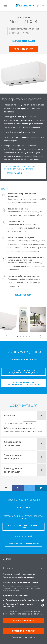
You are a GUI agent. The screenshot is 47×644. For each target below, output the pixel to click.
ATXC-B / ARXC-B (14, 173)
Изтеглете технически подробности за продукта (23, 372)
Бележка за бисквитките (29, 614)
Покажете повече (23, 295)
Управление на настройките (23, 637)
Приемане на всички (24, 621)
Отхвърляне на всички (24, 631)
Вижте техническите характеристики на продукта (24, 383)
